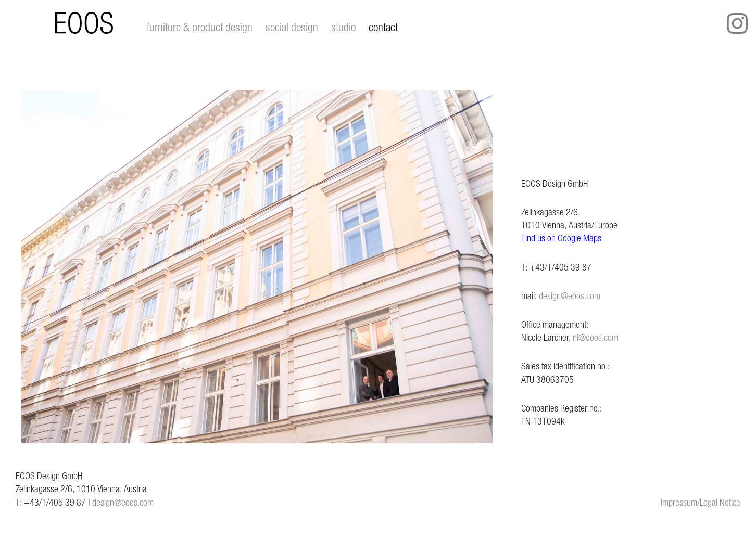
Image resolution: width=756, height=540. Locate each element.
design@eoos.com (570, 296)
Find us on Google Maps (561, 238)
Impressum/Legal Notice (701, 502)
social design (292, 27)
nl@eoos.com (595, 337)
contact (383, 27)
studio (343, 27)
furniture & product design (200, 27)
